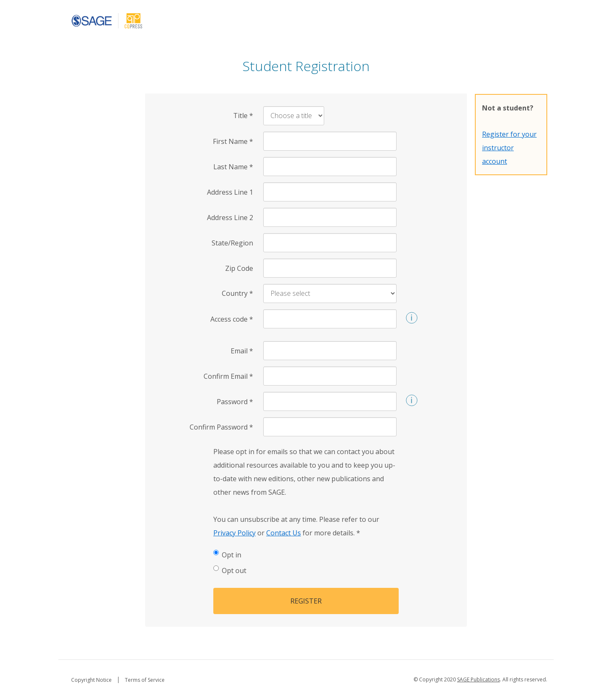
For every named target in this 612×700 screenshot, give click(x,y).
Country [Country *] (237, 293)
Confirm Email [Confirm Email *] (228, 376)
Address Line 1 (230, 192)
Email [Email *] (242, 351)
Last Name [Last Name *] (233, 167)
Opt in (227, 555)
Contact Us (284, 533)
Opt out (230, 570)
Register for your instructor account (509, 148)
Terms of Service (145, 680)
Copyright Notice (91, 680)
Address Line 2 (230, 218)
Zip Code (239, 268)
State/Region (232, 243)
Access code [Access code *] (232, 319)
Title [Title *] (243, 116)
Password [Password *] (235, 402)
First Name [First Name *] (233, 141)
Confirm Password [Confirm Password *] (221, 427)
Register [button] (306, 601)
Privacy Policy (234, 533)
